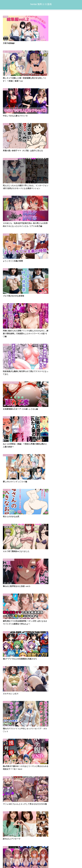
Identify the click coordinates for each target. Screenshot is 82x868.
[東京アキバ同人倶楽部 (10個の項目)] (71, 475)
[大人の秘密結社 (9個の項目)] (26, 486)
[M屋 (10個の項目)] (27, 479)
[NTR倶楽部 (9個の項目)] (74, 483)
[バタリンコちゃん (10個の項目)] (33, 483)
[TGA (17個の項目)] (42, 472)
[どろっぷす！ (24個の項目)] (29, 472)
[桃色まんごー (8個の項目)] (73, 493)
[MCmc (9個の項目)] (18, 493)
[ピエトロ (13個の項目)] (55, 472)
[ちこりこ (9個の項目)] (74, 486)
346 (47, 448)
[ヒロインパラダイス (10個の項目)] (12, 479)
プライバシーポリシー (61, 858)
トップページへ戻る (21, 858)
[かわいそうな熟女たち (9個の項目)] (11, 490)
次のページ (41, 441)
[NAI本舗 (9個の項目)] (7, 493)
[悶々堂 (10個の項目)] (57, 479)
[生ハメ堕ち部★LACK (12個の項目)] (30, 475)
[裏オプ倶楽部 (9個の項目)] (60, 483)
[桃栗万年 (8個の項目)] (60, 493)
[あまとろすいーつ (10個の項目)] (42, 479)
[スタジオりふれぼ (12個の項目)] (71, 472)
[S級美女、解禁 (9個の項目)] (58, 486)
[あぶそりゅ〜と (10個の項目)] (72, 479)
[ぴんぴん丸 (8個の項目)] (30, 493)
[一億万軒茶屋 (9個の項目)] (40, 490)
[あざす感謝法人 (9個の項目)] (73, 490)
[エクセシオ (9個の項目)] (42, 486)
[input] (41, 501)
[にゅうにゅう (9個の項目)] (10, 486)
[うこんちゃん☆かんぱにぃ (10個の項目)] (13, 483)
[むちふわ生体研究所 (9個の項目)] (56, 490)
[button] (78, 501)
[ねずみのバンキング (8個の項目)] (45, 493)
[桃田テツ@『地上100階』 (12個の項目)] (50, 475)
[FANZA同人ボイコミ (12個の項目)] (11, 475)
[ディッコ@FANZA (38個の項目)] (11, 472)
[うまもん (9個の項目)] (47, 483)
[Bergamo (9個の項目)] (27, 490)
